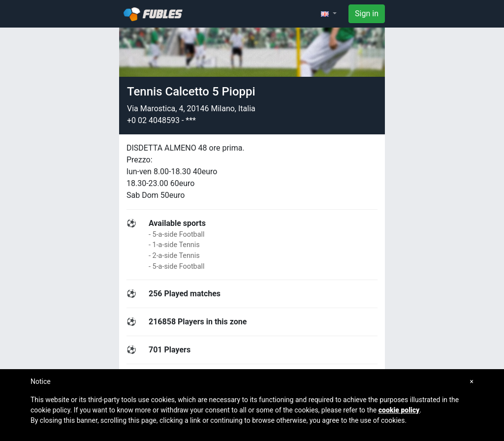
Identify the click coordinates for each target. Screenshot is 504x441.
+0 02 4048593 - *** (161, 120)
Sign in (367, 14)
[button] (329, 14)
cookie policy (399, 410)
